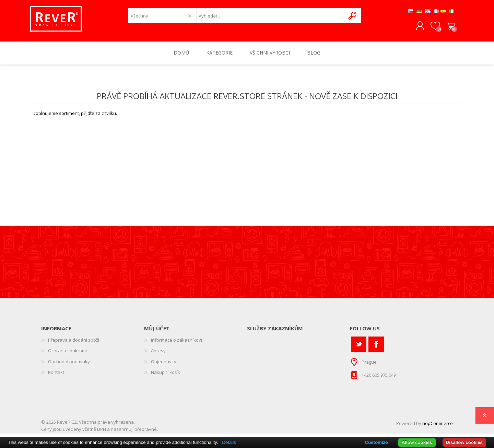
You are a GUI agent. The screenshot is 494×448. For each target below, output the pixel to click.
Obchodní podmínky (69, 365)
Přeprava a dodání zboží (74, 343)
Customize (376, 442)
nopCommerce (438, 426)
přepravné (146, 432)
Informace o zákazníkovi (177, 343)
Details (229, 442)
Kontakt (56, 376)
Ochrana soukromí (67, 354)
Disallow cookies (464, 442)
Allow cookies (417, 442)
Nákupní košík (449, 28)
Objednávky (164, 365)
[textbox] (270, 17)
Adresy (158, 354)
